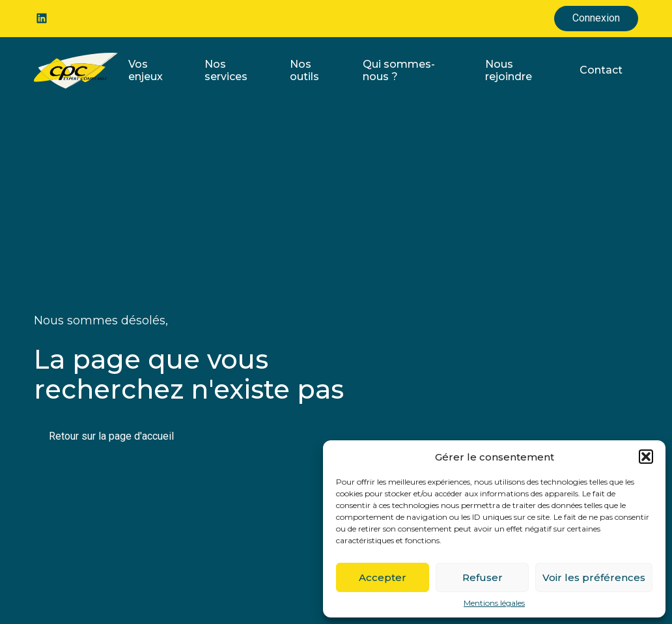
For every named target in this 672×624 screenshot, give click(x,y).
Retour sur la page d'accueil (111, 436)
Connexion (596, 18)
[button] (646, 457)
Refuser (483, 577)
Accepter (383, 577)
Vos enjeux (146, 70)
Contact (601, 70)
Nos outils (304, 70)
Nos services (226, 70)
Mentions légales (494, 603)
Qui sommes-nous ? (399, 70)
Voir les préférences (594, 577)
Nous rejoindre (509, 70)
